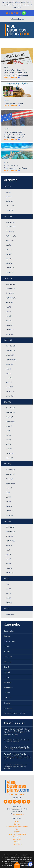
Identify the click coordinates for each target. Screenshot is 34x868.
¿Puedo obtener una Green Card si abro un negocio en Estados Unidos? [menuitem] (17, 748)
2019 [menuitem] (7, 578)
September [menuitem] (11, 236)
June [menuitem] (9, 250)
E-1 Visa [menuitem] (7, 646)
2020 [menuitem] (7, 521)
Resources (17, 832)
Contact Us (17, 837)
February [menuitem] (10, 206)
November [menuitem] (11, 227)
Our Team (17, 824)
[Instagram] (10, 802)
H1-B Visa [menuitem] (8, 682)
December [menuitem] (11, 222)
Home (17, 821)
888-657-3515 (13, 13)
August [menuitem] (9, 240)
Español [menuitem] (7, 672)
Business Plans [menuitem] (9, 641)
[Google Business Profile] (19, 802)
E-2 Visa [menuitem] (7, 652)
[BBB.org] (29, 802)
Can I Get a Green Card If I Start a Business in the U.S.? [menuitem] (16, 741)
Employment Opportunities (17, 834)
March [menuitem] (9, 201)
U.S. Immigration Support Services (17, 827)
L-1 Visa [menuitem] (7, 693)
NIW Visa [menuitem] (7, 698)
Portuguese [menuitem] (8, 708)
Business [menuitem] (7, 636)
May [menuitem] (8, 192)
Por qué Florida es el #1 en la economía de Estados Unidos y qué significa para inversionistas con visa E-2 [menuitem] (17, 757)
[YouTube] (15, 802)
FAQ (17, 829)
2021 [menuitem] (7, 464)
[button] (30, 864)
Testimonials (17, 839)
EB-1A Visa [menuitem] (8, 657)
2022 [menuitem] (7, 402)
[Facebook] (5, 802)
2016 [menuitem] (7, 608)
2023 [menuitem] (8, 340)
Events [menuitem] (6, 677)
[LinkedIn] (24, 802)
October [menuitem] (10, 231)
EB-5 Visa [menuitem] (7, 662)
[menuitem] (17, 821)
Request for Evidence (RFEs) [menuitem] (14, 713)
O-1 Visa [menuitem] (7, 703)
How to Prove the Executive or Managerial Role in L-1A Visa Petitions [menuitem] (15, 767)
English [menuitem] (7, 667)
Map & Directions (18, 814)
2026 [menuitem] (7, 186)
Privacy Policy (17, 844)
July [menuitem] (8, 245)
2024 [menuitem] (8, 278)
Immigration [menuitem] (8, 688)
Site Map (17, 842)
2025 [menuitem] (8, 216)
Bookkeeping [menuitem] (9, 631)
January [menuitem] (10, 210)
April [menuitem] (9, 197)
